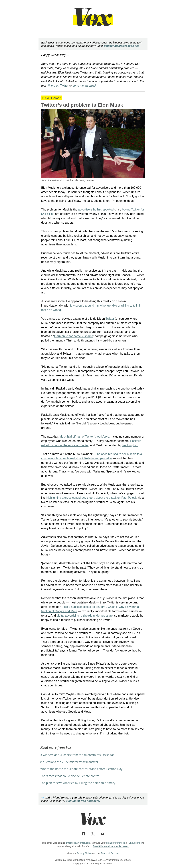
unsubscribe (135, 843)
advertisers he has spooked (96, 209)
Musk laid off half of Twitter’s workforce (84, 437)
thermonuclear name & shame (74, 336)
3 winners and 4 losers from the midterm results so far (77, 755)
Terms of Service (110, 853)
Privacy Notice (84, 853)
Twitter (110, 319)
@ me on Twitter (58, 86)
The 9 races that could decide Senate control (70, 776)
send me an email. (85, 86)
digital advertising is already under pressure (85, 616)
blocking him (130, 445)
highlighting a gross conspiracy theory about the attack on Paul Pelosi (91, 498)
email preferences (115, 843)
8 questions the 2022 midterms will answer (69, 762)
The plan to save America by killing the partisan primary (78, 783)
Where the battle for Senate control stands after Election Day (81, 769)
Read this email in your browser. (111, 846)
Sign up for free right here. (83, 801)
